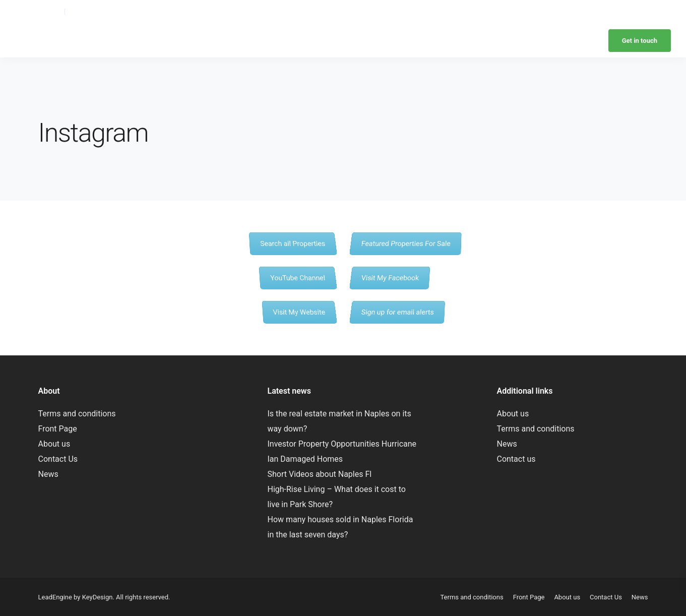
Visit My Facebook (390, 278)
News (640, 11)
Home (381, 11)
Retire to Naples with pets (534, 11)
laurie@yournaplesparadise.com (117, 11)
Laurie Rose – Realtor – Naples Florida (118, 41)
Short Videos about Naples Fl (319, 474)
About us (54, 444)
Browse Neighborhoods (455, 11)
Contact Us (58, 459)
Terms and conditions (77, 414)
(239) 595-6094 (38, 11)
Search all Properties (293, 243)
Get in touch (640, 41)
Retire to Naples (601, 11)
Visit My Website (299, 312)
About (406, 11)
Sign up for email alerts (397, 312)
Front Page (58, 429)
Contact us (516, 459)
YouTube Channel (298, 278)
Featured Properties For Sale (406, 243)
